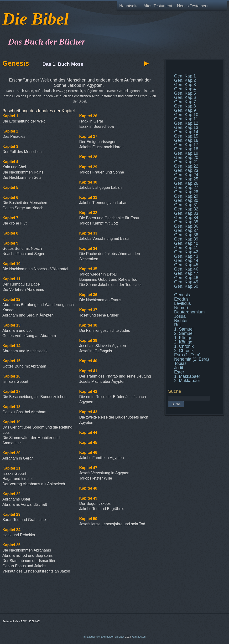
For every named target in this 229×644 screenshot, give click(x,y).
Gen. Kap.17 (186, 145)
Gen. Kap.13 (186, 128)
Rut (177, 325)
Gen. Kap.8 (185, 106)
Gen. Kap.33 (186, 213)
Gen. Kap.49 (186, 282)
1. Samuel (184, 329)
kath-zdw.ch (139, 637)
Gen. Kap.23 (186, 170)
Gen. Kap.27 (186, 188)
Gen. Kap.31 (186, 205)
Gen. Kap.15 (186, 136)
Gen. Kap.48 (186, 278)
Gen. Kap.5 (185, 93)
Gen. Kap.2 (185, 80)
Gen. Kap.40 (186, 243)
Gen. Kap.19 (186, 153)
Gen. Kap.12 (186, 123)
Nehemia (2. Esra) (192, 359)
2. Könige (183, 342)
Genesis (182, 295)
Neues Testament (193, 6)
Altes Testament (158, 6)
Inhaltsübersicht (93, 637)
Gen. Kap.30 (186, 200)
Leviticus (182, 303)
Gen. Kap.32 (186, 209)
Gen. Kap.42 (186, 252)
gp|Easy (120, 637)
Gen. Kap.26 (186, 183)
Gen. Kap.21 (186, 162)
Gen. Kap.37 (186, 230)
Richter (181, 321)
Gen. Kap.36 (186, 226)
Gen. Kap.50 (186, 286)
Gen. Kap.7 (185, 102)
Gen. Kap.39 (186, 239)
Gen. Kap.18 (186, 149)
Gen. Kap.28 (186, 192)
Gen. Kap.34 (186, 218)
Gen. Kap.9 (185, 110)
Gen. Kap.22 (186, 166)
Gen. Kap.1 (185, 76)
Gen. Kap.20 (186, 158)
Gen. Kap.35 (186, 222)
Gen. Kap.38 (186, 235)
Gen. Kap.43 (186, 256)
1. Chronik (184, 346)
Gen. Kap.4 (185, 89)
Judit (179, 368)
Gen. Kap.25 (186, 179)
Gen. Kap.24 (186, 175)
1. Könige (183, 338)
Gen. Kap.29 (186, 196)
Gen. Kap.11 (186, 119)
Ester (179, 372)
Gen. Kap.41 (186, 248)
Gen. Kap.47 (186, 273)
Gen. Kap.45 (186, 265)
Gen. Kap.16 (186, 140)
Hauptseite (129, 6)
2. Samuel (184, 333)
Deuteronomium (189, 312)
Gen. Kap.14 (186, 132)
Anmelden (108, 637)
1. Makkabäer (187, 376)
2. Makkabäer (187, 381)
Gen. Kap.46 (186, 269)
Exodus (181, 299)
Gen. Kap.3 (185, 85)
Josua (180, 316)
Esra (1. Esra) (187, 355)
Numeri (181, 308)
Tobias (180, 363)
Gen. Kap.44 (186, 261)
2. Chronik (184, 351)
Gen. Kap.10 (186, 115)
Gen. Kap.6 (185, 97)
